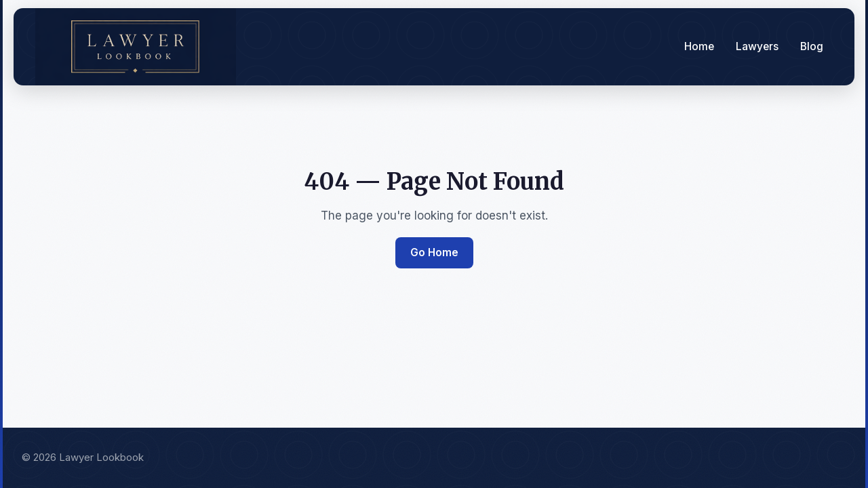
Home (699, 46)
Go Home (434, 252)
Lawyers (757, 46)
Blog (812, 46)
